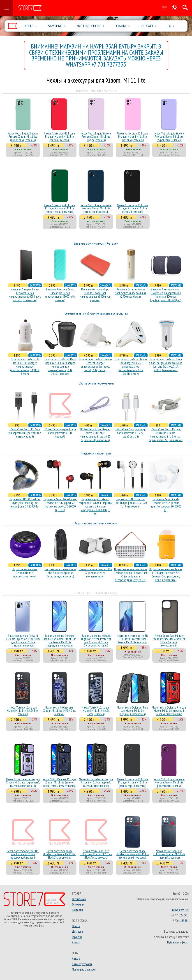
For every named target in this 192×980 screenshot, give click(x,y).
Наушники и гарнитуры (96, 453)
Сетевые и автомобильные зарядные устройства (96, 313)
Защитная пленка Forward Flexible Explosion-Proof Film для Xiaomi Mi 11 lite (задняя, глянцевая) (23, 641)
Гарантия (77, 937)
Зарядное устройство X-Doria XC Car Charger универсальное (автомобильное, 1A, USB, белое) (25, 366)
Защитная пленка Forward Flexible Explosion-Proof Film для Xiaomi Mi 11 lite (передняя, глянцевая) (60, 641)
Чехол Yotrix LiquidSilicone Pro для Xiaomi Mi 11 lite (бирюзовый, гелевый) (23, 137)
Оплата (76, 926)
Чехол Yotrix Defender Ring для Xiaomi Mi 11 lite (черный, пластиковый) (133, 711)
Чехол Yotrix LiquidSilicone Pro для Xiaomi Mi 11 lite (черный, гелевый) (133, 208)
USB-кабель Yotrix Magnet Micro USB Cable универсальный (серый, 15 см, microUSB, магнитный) (95, 435)
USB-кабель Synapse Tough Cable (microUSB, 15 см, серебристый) (131, 433)
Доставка (77, 931)
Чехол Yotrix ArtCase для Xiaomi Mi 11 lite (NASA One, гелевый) (60, 711)
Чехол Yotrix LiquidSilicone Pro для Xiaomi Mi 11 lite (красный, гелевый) (59, 137)
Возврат (76, 942)
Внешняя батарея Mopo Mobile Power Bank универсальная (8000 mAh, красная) (95, 295)
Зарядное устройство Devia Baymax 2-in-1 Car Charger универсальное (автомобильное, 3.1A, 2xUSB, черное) (60, 366)
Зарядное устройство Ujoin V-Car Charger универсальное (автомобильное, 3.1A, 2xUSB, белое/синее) (166, 365)
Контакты (77, 910)
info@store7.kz (180, 910)
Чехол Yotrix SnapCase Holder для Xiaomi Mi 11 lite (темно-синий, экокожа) (133, 854)
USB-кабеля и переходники (96, 383)
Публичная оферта (178, 942)
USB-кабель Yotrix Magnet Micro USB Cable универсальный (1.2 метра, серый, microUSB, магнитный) (166, 435)
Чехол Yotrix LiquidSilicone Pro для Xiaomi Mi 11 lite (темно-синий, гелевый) (96, 208)
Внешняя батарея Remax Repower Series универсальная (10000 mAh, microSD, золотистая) (25, 295)
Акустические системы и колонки (96, 523)
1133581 (184, 921)
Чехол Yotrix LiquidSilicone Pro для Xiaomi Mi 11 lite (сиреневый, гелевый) (169, 137)
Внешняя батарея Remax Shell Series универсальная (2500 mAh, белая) (131, 293)
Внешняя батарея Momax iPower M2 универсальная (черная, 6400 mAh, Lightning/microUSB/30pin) (166, 295)
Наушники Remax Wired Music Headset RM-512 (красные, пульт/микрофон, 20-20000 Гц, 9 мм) (60, 505)
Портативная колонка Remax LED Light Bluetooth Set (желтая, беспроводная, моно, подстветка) (166, 575)
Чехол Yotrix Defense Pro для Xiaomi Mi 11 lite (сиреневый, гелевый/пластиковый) (23, 782)
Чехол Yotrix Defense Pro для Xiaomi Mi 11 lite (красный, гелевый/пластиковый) (169, 711)
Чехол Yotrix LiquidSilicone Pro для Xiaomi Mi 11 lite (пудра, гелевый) (96, 137)
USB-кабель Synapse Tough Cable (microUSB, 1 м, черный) (60, 433)
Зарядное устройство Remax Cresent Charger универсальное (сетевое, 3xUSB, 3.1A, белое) (95, 365)
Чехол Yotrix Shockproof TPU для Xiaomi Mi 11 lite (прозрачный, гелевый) (23, 854)
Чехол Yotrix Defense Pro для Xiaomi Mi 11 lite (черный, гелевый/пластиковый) (96, 782)
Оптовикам (78, 904)
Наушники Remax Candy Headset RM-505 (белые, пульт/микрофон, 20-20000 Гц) (166, 505)
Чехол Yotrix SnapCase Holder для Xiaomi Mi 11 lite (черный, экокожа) (169, 854)
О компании (79, 899)
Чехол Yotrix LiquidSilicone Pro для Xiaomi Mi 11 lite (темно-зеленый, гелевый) (59, 208)
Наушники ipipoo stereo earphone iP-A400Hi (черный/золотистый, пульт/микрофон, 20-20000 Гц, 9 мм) (95, 506)
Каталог (76, 959)
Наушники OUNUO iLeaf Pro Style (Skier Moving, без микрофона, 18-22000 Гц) (25, 503)
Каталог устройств (82, 964)
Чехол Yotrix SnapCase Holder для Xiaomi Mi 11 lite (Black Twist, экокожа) (96, 854)
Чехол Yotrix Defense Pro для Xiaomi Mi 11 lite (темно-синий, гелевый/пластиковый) (59, 782)
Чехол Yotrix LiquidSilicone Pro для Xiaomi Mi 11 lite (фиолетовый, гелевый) (169, 782)
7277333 (184, 915)
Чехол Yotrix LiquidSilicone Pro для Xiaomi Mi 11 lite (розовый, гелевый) (133, 137)
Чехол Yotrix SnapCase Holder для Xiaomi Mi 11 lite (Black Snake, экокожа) (59, 854)
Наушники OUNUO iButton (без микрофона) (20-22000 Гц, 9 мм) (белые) (131, 503)
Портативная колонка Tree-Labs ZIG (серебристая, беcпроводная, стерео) (60, 573)
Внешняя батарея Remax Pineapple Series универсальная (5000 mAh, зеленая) (60, 295)
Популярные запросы (84, 969)
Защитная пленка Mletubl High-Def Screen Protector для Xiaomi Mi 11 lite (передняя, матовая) (96, 641)
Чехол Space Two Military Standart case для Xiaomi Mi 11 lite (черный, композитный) (169, 641)
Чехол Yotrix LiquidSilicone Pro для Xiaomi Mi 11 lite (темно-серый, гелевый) (133, 782)
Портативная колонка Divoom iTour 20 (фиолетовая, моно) (25, 573)
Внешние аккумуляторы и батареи (96, 243)
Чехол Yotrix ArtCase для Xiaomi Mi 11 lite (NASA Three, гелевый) (96, 711)
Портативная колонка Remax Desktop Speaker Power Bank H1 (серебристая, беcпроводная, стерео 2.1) (131, 575)
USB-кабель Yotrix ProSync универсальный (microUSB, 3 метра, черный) (25, 433)
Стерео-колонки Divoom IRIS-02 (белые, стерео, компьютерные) (95, 573)
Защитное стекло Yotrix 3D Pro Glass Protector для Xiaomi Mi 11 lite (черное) (133, 639)
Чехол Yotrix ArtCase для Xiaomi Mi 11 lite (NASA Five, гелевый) (23, 711)
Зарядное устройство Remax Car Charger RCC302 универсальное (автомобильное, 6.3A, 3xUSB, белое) (131, 366)
